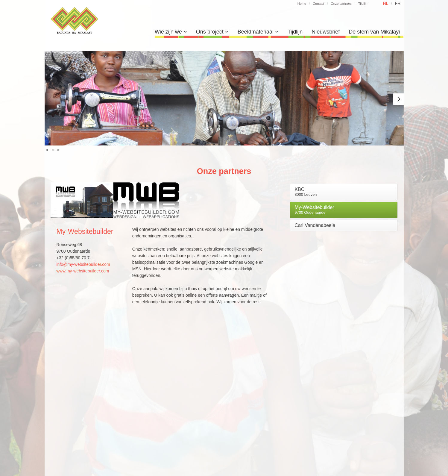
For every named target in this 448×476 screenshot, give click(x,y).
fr (398, 3)
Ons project (212, 32)
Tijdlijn (363, 4)
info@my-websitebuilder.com (83, 264)
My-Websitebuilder (314, 210)
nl (386, 3)
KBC (306, 192)
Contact (318, 4)
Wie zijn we (171, 32)
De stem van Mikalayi (374, 32)
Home (302, 4)
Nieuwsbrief (326, 32)
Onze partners (341, 4)
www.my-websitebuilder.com (83, 271)
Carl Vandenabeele (315, 225)
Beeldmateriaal (258, 32)
